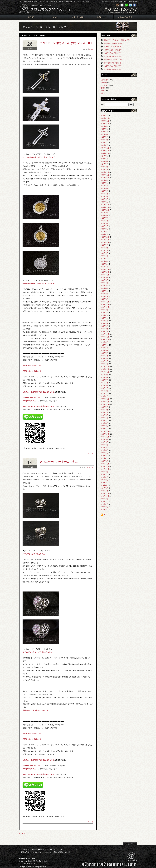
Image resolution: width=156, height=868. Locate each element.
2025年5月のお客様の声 (112, 69)
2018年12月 (105, 334)
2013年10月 (105, 496)
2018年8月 (104, 345)
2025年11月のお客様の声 (113, 47)
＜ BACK (22, 833)
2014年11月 (105, 466)
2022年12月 (105, 205)
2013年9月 (104, 499)
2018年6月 (104, 350)
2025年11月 (105, 121)
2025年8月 (104, 129)
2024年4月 (104, 164)
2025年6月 (104, 134)
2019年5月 (104, 321)
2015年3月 (104, 456)
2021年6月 (104, 253)
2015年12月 (105, 431)
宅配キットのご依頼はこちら (33, 371)
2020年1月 (104, 299)
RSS (105, 515)
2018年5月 (104, 353)
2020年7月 (104, 283)
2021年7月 (104, 250)
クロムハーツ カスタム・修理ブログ (44, 27)
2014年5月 (104, 483)
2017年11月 (105, 369)
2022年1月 (104, 234)
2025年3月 (104, 140)
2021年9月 (104, 245)
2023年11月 (105, 175)
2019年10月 (105, 307)
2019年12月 (105, 302)
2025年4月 (104, 137)
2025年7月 (104, 132)
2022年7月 (104, 218)
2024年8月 (104, 156)
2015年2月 (104, 458)
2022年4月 (104, 226)
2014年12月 (105, 464)
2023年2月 (104, 199)
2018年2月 (104, 361)
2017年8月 (104, 377)
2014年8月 (104, 475)
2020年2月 (104, 296)
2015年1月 (104, 461)
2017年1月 (104, 396)
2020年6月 (104, 285)
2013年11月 (105, 493)
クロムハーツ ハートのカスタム (59, 462)
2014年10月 (105, 469)
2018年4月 (104, 356)
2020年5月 (104, 288)
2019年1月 (104, 331)
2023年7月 (104, 186)
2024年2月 (104, 167)
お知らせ (104, 83)
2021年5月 (104, 256)
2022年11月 (105, 207)
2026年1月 (104, 116)
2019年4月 (104, 323)
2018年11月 (105, 337)
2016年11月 (105, 402)
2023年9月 (104, 180)
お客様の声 (105, 80)
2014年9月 (104, 472)
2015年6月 (104, 448)
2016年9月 (104, 407)
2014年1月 (104, 491)
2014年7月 (104, 477)
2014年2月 (104, 488)
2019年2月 (104, 329)
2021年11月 (105, 240)
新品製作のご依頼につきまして (115, 60)
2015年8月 (104, 442)
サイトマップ (123, 2)
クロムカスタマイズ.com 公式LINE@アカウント (40, 406)
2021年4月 (104, 259)
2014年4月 (104, 485)
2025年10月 (105, 124)
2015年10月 (105, 437)
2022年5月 (104, 223)
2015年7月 (104, 445)
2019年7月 (104, 315)
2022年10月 (105, 210)
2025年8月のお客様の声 (112, 56)
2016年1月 (104, 429)
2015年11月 (105, 434)
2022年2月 (104, 232)
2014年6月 (104, 480)
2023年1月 (104, 202)
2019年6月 (104, 318)
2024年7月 (104, 159)
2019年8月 (104, 312)
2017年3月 (104, 391)
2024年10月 (105, 153)
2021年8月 (104, 248)
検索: (102, 105)
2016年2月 (104, 426)
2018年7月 (104, 348)
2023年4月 (104, 194)
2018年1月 (104, 364)
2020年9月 (104, 277)
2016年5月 (104, 418)
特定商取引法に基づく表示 (110, 2)
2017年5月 (104, 385)
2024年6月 (104, 161)
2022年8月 (104, 215)
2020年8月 (104, 280)
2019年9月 (104, 310)
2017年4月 (104, 388)
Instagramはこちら (29, 401)
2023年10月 (105, 178)
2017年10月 (105, 372)
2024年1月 (104, 169)
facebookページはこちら (32, 398)
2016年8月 (104, 410)
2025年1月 (104, 145)
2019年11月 (105, 304)
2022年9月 (104, 213)
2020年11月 (105, 272)
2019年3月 (104, 326)
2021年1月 (104, 267)
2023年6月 (104, 188)
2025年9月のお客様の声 (112, 53)
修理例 (91, 49)
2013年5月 (104, 510)
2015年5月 (104, 450)
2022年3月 (104, 229)
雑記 (102, 93)
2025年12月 (105, 118)
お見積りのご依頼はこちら (32, 366)
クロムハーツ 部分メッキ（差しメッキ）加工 (66, 43)
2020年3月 (104, 294)
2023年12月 (105, 172)
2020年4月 (104, 291)
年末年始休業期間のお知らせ (114, 43)
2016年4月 (104, 420)
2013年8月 (104, 502)
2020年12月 (105, 269)
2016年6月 (104, 415)
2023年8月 (104, 183)
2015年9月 (104, 439)
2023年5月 (104, 191)
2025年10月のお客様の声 (113, 50)
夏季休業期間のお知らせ (112, 63)
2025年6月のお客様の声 (112, 66)
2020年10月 (105, 275)
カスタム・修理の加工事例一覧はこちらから (38, 392)
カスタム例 (90, 468)
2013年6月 (104, 507)
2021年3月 (104, 261)
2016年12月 (105, 399)
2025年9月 (104, 126)
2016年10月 (105, 404)
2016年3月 (104, 423)
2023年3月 (104, 196)
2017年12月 (105, 366)
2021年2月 (104, 264)
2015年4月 (104, 453)
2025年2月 (104, 143)
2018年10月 (105, 339)
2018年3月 (104, 358)
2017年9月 (104, 375)
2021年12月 (105, 237)
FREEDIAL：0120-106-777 (29, 864)
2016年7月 (104, 412)
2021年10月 (105, 242)
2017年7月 (104, 380)
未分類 (103, 91)
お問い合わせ (133, 2)
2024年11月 (105, 151)
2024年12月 (105, 148)
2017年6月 (104, 383)
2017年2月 (104, 393)
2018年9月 (104, 342)
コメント (91, 454)
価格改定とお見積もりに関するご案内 (117, 40)
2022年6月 (104, 221)
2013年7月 (104, 504)
